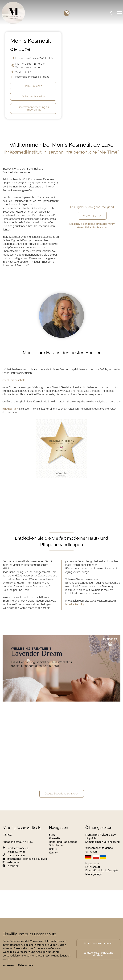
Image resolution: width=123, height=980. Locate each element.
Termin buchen (33, 86)
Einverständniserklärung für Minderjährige (33, 108)
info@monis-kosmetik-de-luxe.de (32, 77)
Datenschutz (93, 867)
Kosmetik (55, 838)
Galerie (53, 849)
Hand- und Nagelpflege (63, 842)
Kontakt (54, 853)
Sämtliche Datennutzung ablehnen (98, 954)
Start (52, 835)
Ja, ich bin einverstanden (98, 943)
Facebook (13, 866)
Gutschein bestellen (33, 97)
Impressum (92, 863)
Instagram (13, 862)
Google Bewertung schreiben (62, 794)
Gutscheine (56, 845)
